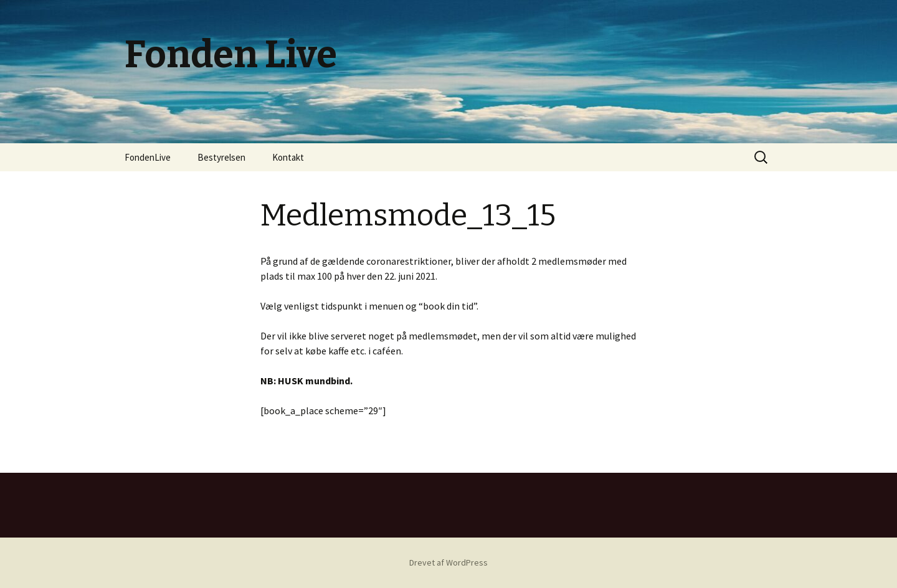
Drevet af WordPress (448, 562)
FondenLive (148, 157)
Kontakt (288, 157)
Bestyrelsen (221, 157)
